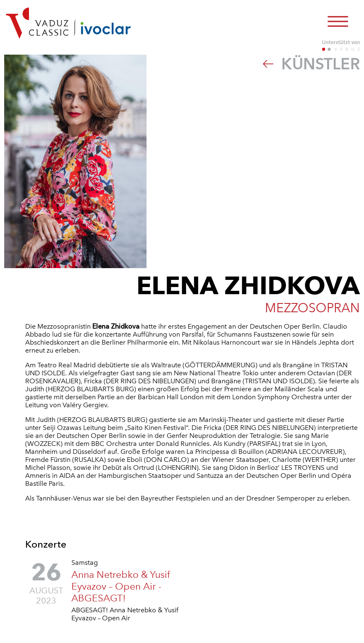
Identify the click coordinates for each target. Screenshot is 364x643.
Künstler (311, 64)
